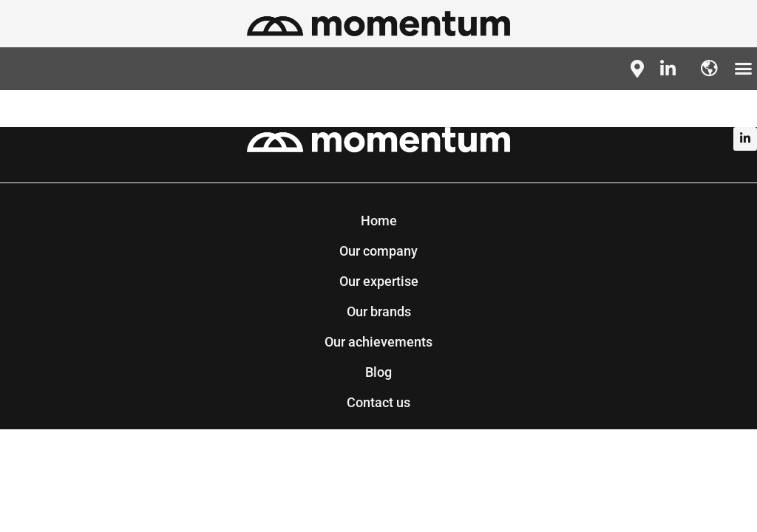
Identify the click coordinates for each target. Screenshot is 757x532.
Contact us (378, 402)
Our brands (379, 311)
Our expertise (379, 281)
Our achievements (378, 342)
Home (379, 221)
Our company (378, 251)
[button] (744, 69)
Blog (378, 372)
